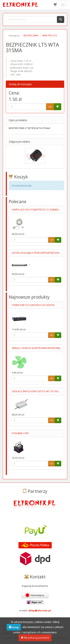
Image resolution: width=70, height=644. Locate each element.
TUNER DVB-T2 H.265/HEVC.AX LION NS (33, 305)
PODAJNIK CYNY (20, 433)
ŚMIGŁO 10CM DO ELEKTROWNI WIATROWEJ (36, 348)
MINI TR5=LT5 (50, 35)
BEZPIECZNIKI (31, 35)
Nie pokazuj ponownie (35, 640)
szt (50, 107)
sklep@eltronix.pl (39, 610)
